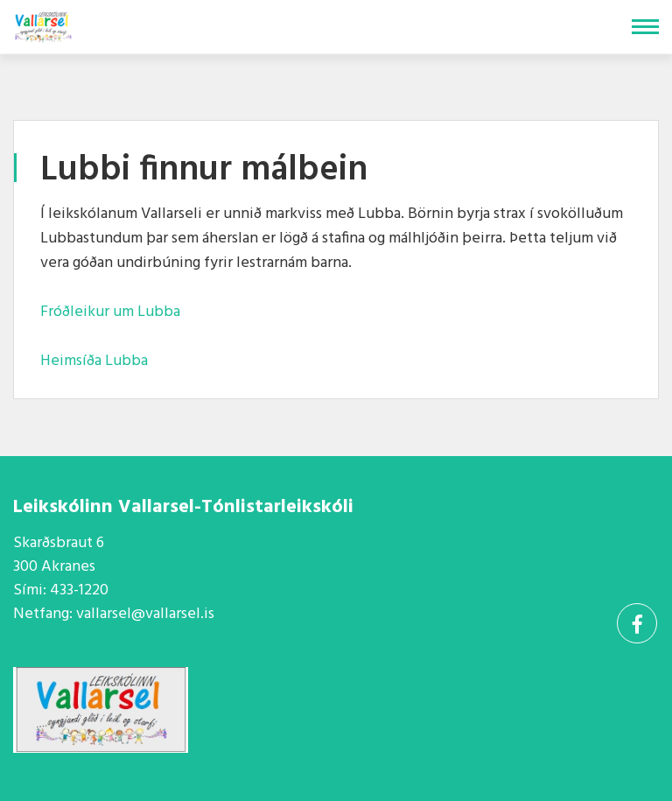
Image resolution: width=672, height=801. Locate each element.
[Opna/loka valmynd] (645, 27)
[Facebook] (637, 623)
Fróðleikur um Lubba (110, 312)
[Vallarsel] (45, 23)
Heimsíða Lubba (94, 361)
